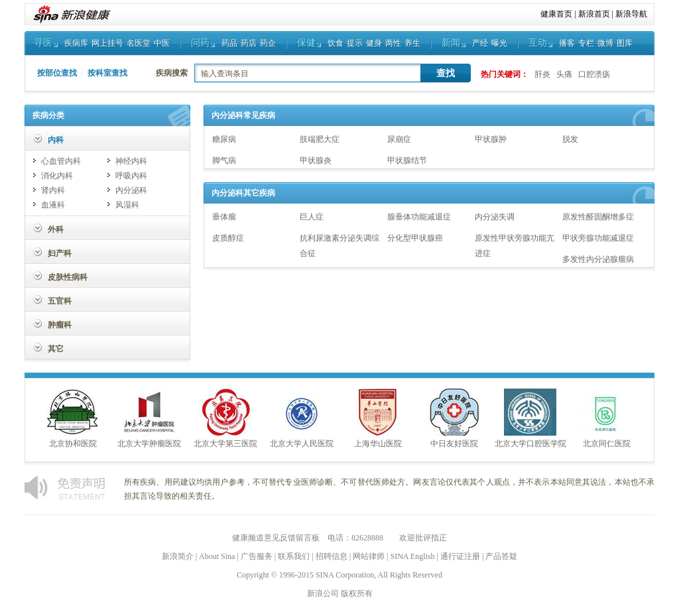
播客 (567, 43)
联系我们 (294, 556)
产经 (480, 43)
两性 (393, 43)
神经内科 (131, 161)
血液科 (53, 205)
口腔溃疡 (594, 74)
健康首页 (556, 14)
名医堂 (139, 43)
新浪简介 (178, 556)
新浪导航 (631, 14)
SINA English (412, 556)
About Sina (217, 556)
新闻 (451, 43)
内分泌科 (131, 190)
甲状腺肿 (491, 139)
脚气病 (224, 160)
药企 (268, 43)
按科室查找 (107, 73)
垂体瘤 (224, 217)
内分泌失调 (495, 217)
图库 (625, 43)
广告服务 (257, 556)
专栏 (586, 43)
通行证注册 (460, 556)
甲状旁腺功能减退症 (598, 238)
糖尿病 (224, 139)
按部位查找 (57, 73)
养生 (412, 43)
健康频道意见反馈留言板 (276, 538)
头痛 (564, 74)
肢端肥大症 (320, 139)
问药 (200, 43)
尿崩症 (399, 139)
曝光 (499, 43)
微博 (605, 43)
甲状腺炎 (316, 160)
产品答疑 (501, 556)
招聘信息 (332, 556)
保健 (306, 43)
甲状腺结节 (407, 160)
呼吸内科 (131, 176)
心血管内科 (61, 161)
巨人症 (312, 217)
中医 (162, 43)
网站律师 (369, 556)
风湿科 (127, 205)
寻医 (43, 43)
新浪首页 (594, 14)
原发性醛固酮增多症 (598, 217)
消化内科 (57, 176)
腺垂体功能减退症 (419, 217)
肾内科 (53, 190)
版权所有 (357, 593)
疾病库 (76, 43)
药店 (249, 43)
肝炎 (542, 74)
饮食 (336, 43)
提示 (355, 43)
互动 (538, 43)
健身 (374, 43)
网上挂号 (107, 43)
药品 (229, 43)
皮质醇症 (228, 238)
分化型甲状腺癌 (415, 238)
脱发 (570, 139)
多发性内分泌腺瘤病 (598, 259)
